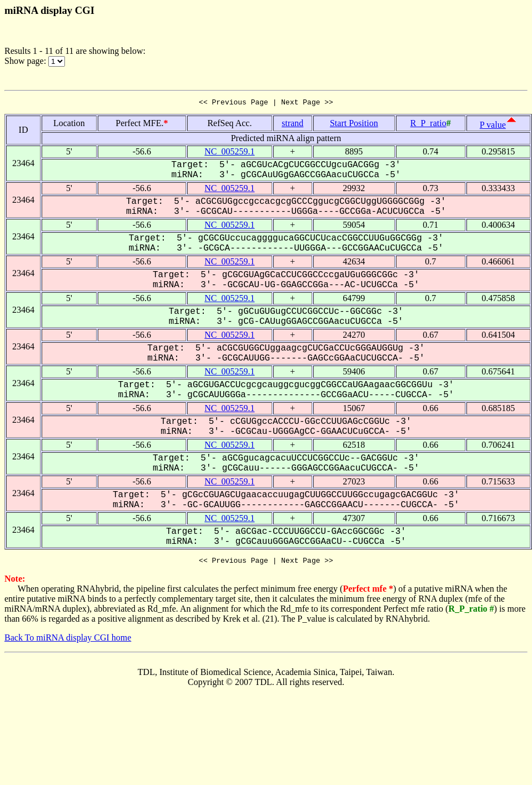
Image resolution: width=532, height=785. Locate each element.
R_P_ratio (428, 125)
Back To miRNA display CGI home (68, 641)
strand (292, 125)
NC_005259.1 (229, 153)
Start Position (354, 125)
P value (493, 126)
